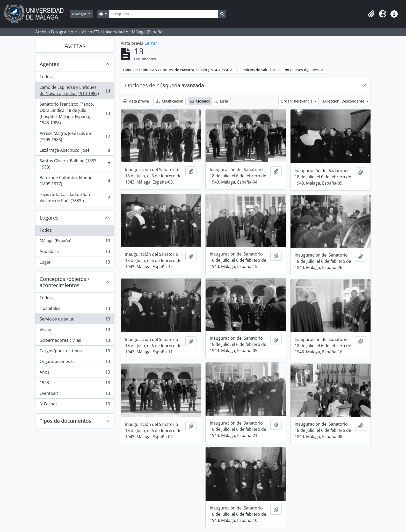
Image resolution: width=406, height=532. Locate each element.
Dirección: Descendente (344, 101)
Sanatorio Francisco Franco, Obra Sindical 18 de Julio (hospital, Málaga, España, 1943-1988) (75, 113)
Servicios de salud (75, 320)
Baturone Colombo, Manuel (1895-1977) (75, 181)
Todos (46, 77)
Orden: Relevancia (297, 101)
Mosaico (200, 101)
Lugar (75, 263)
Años (75, 373)
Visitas (75, 331)
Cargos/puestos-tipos (75, 352)
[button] (371, 14)
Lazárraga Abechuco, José (75, 151)
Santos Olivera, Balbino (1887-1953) (75, 164)
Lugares (49, 218)
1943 (75, 384)
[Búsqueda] (164, 14)
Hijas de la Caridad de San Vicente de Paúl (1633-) (75, 198)
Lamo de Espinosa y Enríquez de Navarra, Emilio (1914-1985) (75, 90)
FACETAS (75, 46)
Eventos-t (75, 394)
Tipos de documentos (66, 421)
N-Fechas (75, 405)
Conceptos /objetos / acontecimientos (64, 282)
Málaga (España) (75, 242)
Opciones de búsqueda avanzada (165, 85)
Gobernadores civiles (75, 341)
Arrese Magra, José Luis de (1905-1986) (75, 136)
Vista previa (136, 101)
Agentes (49, 64)
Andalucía (75, 253)
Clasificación (169, 101)
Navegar (80, 14)
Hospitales (75, 309)
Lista (221, 101)
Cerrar (151, 43)
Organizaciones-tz (75, 363)
